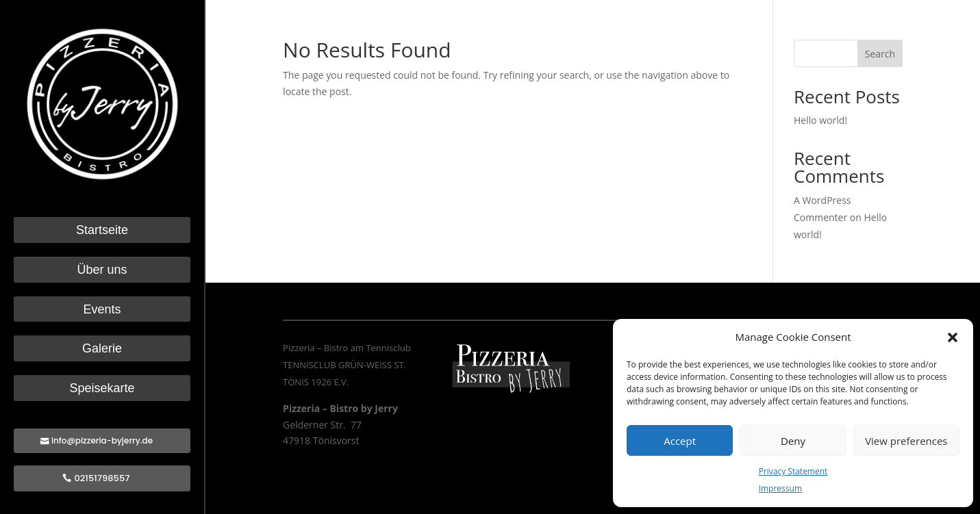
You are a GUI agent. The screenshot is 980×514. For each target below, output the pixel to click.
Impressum (780, 488)
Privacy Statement (793, 471)
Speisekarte (102, 388)
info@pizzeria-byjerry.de (102, 440)
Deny (793, 441)
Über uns (102, 270)
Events (102, 310)
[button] (953, 337)
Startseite (102, 230)
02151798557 (102, 478)
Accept (680, 441)
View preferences (906, 441)
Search (880, 54)
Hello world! (820, 120)
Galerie (102, 349)
